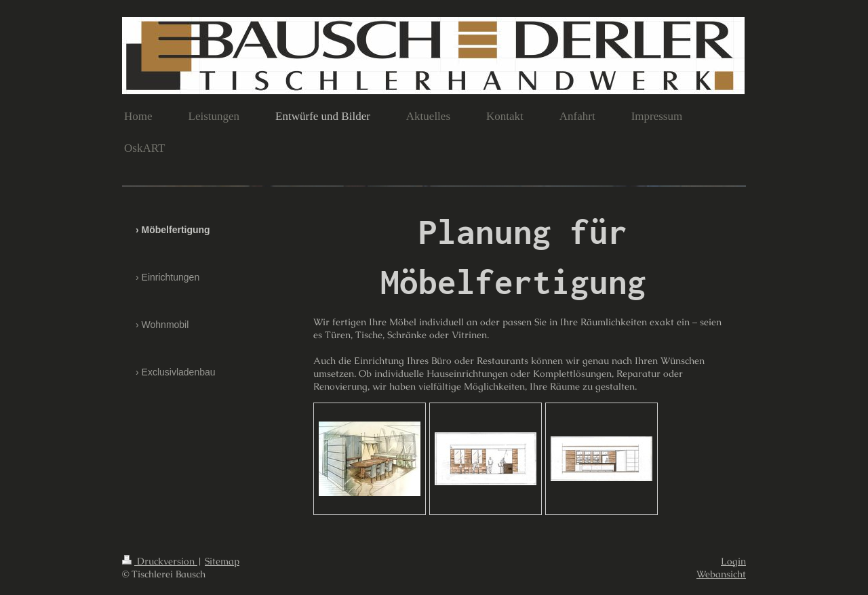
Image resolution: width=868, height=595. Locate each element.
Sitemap (222, 561)
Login (733, 561)
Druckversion (160, 561)
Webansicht (721, 574)
